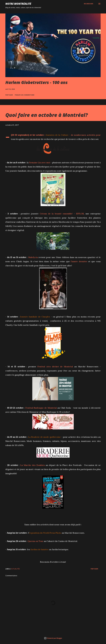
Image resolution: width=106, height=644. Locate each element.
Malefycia (33, 257)
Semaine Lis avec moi (40, 163)
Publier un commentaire (25, 95)
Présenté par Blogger (53, 638)
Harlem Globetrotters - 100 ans (36, 82)
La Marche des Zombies (33, 465)
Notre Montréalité (18, 4)
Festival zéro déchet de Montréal (55, 367)
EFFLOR (80, 214)
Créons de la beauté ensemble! (56, 214)
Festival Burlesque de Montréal (41, 408)
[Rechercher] (89, 4)
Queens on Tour (35, 541)
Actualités (15, 569)
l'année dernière (79, 261)
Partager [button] (9, 95)
